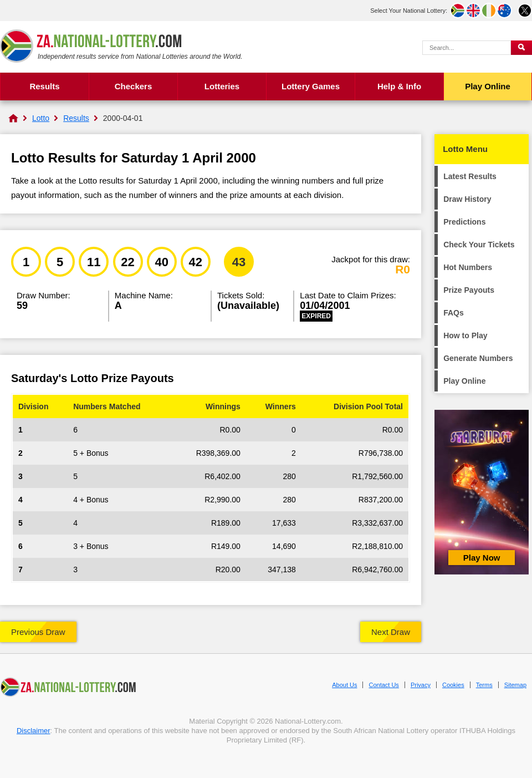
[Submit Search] (521, 48)
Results (44, 86)
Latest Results (470, 176)
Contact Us (383, 685)
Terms (484, 685)
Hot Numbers (468, 267)
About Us (344, 685)
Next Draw (391, 632)
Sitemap (515, 685)
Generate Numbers (478, 358)
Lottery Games (311, 86)
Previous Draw (38, 632)
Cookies (453, 685)
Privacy (421, 685)
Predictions (464, 222)
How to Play (465, 335)
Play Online (488, 86)
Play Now (482, 558)
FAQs (454, 313)
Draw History (467, 199)
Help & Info (399, 86)
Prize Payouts (469, 290)
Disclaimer (34, 731)
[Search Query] (467, 48)
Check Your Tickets (479, 245)
